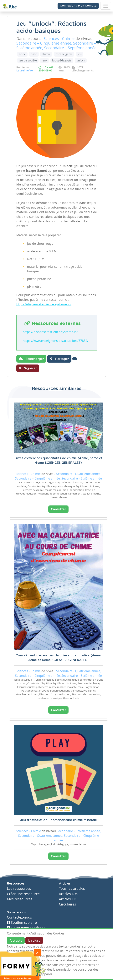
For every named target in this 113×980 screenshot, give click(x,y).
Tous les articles (72, 888)
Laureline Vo (25, 70)
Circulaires (67, 904)
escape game (64, 54)
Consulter (58, 509)
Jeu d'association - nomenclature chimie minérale (59, 820)
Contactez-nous (19, 917)
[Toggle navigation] (106, 6)
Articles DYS (69, 894)
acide (22, 54)
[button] (75, 359)
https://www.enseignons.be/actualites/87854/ (56, 341)
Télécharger (31, 359)
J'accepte (16, 940)
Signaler (28, 368)
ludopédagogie (62, 60)
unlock (81, 60)
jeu (80, 54)
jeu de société (28, 60)
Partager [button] (59, 359)
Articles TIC (68, 899)
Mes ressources (20, 899)
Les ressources (19, 888)
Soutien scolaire (22, 922)
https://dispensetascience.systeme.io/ (44, 304)
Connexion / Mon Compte (78, 6)
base (34, 54)
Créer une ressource (23, 894)
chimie (46, 54)
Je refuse (34, 940)
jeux (44, 60)
